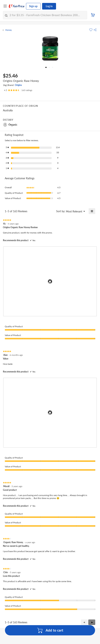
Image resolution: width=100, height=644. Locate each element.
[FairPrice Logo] (17, 6)
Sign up (33, 6)
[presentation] (50, 281)
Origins (18, 85)
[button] (95, 30)
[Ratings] (18, 90)
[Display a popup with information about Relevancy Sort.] (51, 211)
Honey (9, 30)
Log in (49, 6)
